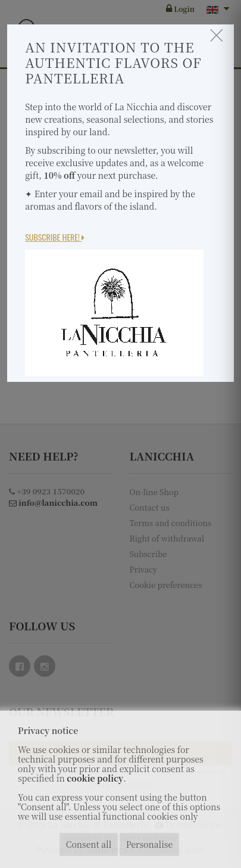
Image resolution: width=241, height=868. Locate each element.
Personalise (149, 844)
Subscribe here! (55, 237)
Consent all (89, 844)
